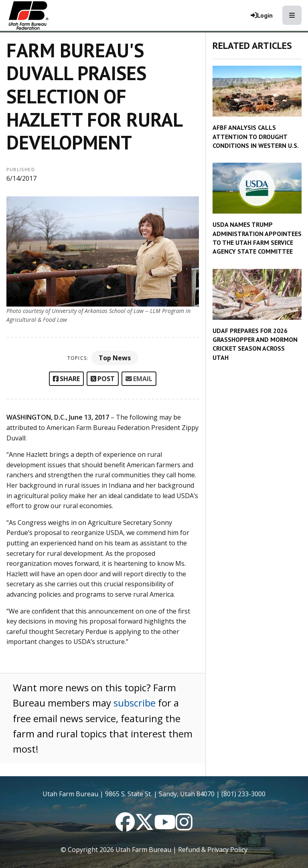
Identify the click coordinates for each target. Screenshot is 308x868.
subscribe (135, 703)
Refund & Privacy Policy (213, 850)
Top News (115, 358)
